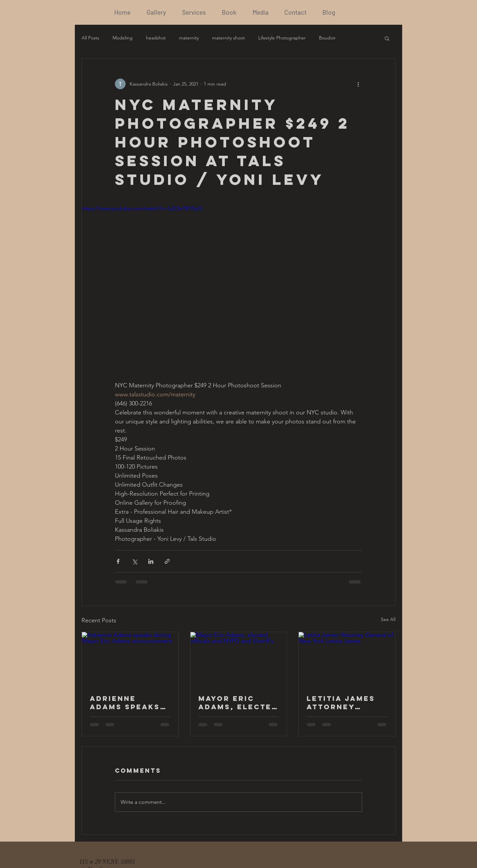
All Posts (90, 38)
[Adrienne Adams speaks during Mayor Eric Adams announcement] (130, 659)
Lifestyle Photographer (282, 38)
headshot (156, 38)
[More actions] (358, 84)
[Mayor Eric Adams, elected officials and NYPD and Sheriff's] (239, 659)
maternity (189, 38)
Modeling (123, 38)
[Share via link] (167, 561)
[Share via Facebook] (118, 561)
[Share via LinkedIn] (151, 561)
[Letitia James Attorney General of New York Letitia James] (347, 659)
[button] (387, 38)
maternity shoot (228, 38)
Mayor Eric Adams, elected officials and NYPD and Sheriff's (238, 703)
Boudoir (327, 38)
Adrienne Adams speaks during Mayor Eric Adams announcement (128, 703)
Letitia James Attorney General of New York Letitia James (341, 703)
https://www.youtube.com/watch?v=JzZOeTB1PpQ (142, 208)
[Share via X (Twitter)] (134, 561)
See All (388, 619)
